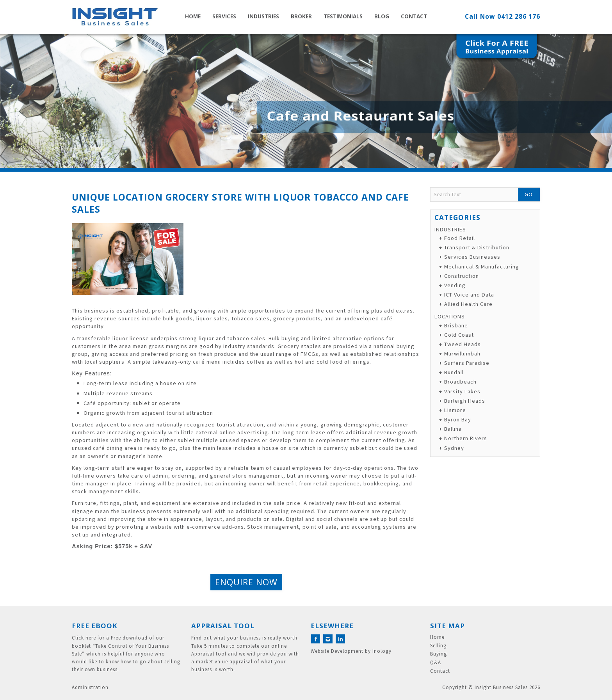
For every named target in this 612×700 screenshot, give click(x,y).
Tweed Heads (463, 344)
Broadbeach (460, 382)
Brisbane (456, 325)
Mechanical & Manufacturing (482, 266)
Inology (382, 651)
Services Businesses (472, 257)
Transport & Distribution (477, 247)
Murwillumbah (462, 354)
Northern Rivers (466, 438)
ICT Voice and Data (469, 295)
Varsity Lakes (462, 391)
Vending (455, 285)
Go (529, 194)
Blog (382, 16)
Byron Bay (458, 419)
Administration (90, 687)
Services (224, 16)
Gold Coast (459, 335)
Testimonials (343, 16)
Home (193, 16)
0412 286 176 (519, 16)
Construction (462, 276)
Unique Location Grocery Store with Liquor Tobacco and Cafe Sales (240, 203)
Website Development (337, 651)
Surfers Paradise (467, 363)
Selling (438, 646)
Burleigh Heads (465, 401)
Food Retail (460, 238)
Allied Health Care (468, 304)
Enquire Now (246, 582)
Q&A (436, 663)
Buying (439, 654)
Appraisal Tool (223, 626)
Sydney (454, 448)
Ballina (453, 429)
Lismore (455, 410)
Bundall (454, 372)
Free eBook (95, 626)
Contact (414, 16)
